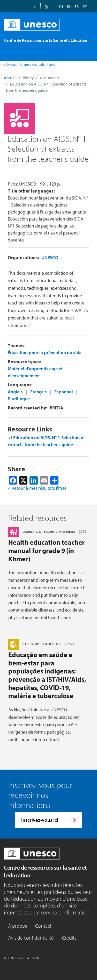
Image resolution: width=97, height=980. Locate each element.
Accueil (10, 78)
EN (61, 6)
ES (69, 6)
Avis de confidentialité (31, 938)
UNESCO (50, 257)
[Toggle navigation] (11, 53)
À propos (17, 926)
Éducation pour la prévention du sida (45, 353)
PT (85, 6)
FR (77, 6)
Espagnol (64, 392)
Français (39, 392)
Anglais (15, 392)
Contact (43, 926)
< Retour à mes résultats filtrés (29, 64)
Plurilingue (19, 399)
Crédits (69, 938)
